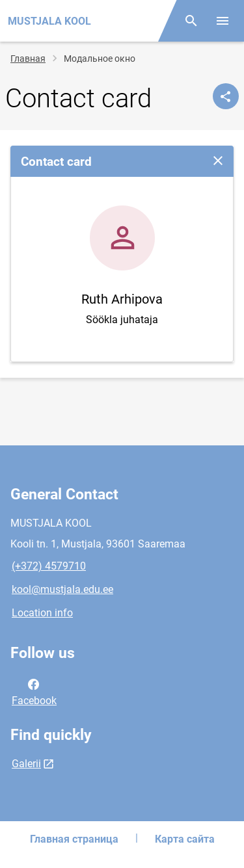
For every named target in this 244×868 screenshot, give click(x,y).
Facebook (34, 691)
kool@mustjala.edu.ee (62, 589)
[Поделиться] (226, 96)
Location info (42, 613)
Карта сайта (185, 839)
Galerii (26, 764)
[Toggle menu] (223, 21)
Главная (28, 59)
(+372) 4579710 (49, 566)
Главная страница (74, 839)
